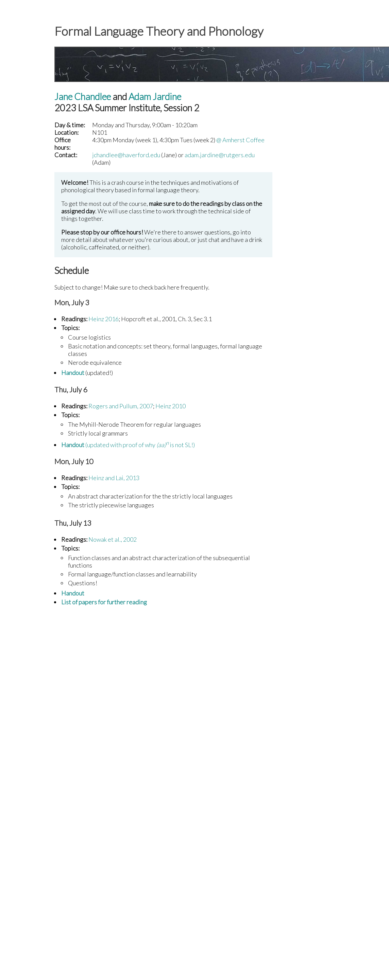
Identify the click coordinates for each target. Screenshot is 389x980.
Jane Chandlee (83, 96)
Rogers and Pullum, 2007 (121, 406)
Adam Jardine (155, 96)
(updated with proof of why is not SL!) (128, 445)
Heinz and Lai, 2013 (114, 478)
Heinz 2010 (171, 406)
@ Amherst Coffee (240, 140)
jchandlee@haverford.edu (126, 155)
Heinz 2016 (104, 319)
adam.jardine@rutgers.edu (220, 155)
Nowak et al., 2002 (113, 539)
